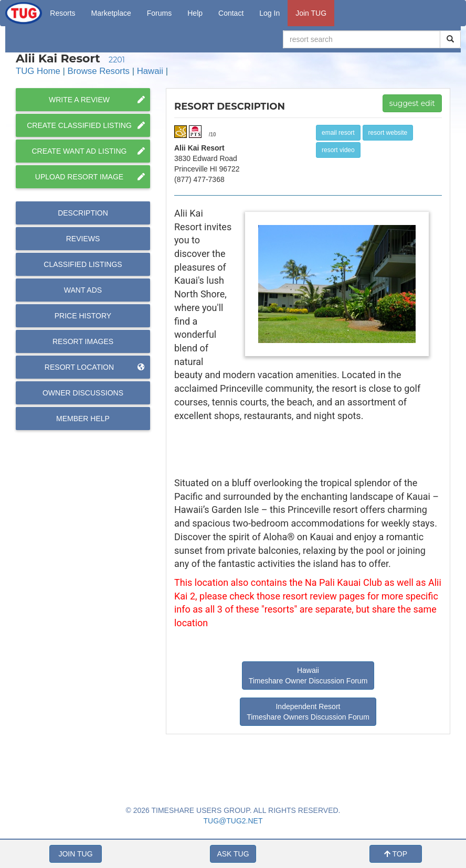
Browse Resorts (99, 71)
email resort (338, 133)
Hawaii (150, 71)
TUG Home (38, 71)
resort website (388, 133)
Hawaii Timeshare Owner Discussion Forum (308, 676)
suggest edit (412, 103)
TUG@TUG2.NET (233, 821)
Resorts (62, 13)
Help (195, 13)
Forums (159, 13)
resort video (338, 150)
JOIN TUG (75, 854)
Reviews (83, 239)
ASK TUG (233, 854)
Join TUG (311, 13)
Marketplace (111, 13)
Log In (269, 13)
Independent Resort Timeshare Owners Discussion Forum (308, 712)
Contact (231, 13)
